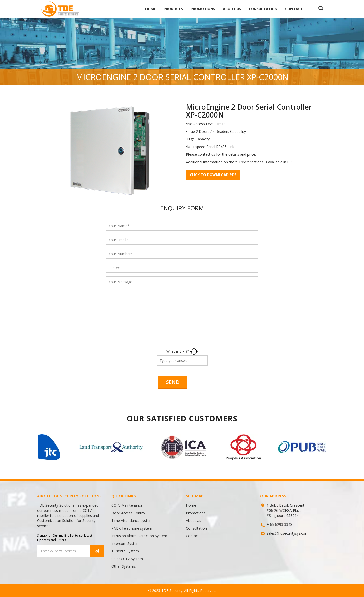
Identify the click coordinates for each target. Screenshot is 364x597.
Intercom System (126, 543)
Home (151, 9)
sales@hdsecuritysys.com (288, 533)
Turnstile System (125, 551)
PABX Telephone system (132, 528)
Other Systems (124, 566)
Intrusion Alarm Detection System (139, 536)
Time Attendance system (132, 521)
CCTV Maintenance (127, 505)
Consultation (263, 9)
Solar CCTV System (127, 559)
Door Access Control (129, 513)
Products (173, 9)
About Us (232, 9)
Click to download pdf (213, 175)
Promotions (203, 9)
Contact (294, 9)
